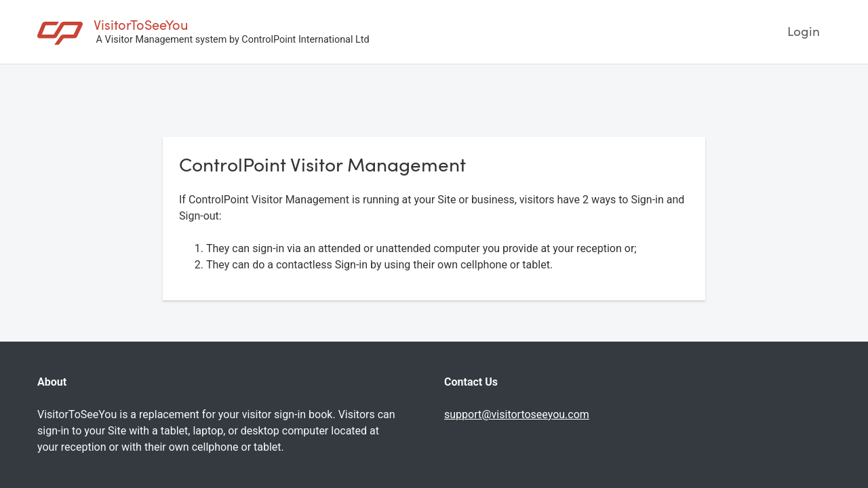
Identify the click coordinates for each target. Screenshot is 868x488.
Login (804, 31)
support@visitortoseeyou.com (517, 414)
